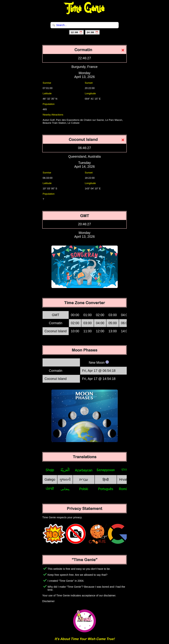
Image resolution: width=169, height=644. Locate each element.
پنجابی (65, 489)
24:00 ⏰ (92, 32)
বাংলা (125, 470)
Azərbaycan (84, 470)
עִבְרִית (84, 479)
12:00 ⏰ (77, 32)
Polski (84, 489)
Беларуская (106, 470)
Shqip (50, 470)
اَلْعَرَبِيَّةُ (65, 470)
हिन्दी (106, 480)
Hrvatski (125, 479)
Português (106, 489)
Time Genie (84, 9)
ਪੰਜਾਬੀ (50, 489)
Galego (50, 479)
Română (125, 489)
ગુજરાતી (65, 479)
